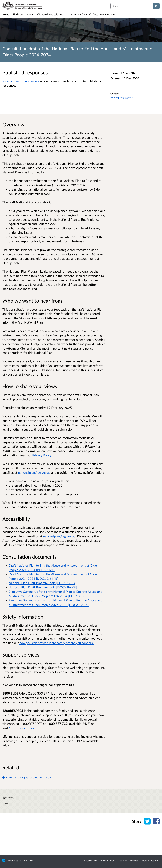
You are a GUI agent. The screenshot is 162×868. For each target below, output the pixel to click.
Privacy (134, 860)
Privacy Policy (42, 455)
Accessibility (90, 860)
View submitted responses (21, 81)
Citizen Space (13, 860)
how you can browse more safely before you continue (57, 643)
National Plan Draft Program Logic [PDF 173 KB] (42, 583)
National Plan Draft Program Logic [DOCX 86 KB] (43, 587)
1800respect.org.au (23, 728)
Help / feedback (151, 860)
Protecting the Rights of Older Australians (27, 777)
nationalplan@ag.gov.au (122, 97)
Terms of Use (107, 860)
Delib (30, 860)
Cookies (122, 860)
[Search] (156, 6)
